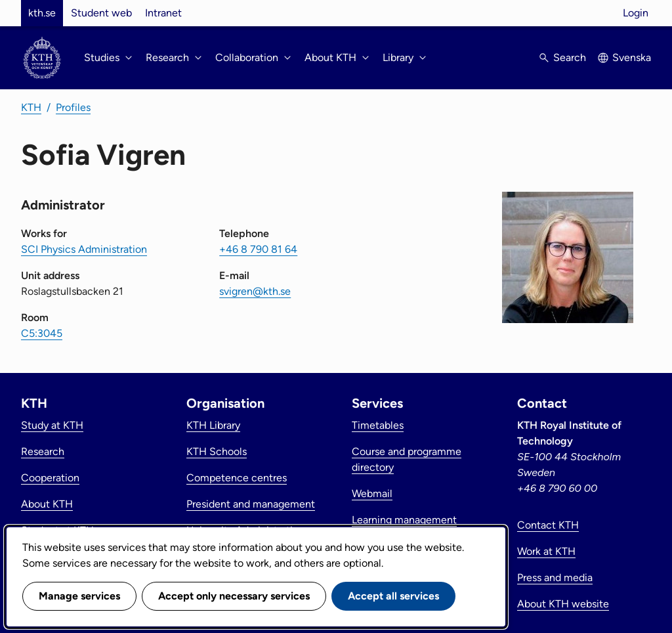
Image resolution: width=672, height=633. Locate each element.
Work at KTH (546, 551)
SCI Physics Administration (84, 249)
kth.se (42, 13)
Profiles (73, 107)
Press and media (555, 578)
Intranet (163, 13)
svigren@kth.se (255, 291)
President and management (251, 504)
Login (636, 13)
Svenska (632, 57)
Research (43, 451)
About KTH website (563, 604)
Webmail (372, 493)
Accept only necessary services (234, 596)
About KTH (47, 504)
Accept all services (393, 596)
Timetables (378, 425)
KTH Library (213, 425)
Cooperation (50, 478)
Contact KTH (548, 525)
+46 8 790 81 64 (258, 249)
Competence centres (237, 478)
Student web (101, 13)
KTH (31, 107)
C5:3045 (42, 333)
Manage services (79, 596)
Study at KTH (52, 425)
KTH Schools (217, 451)
